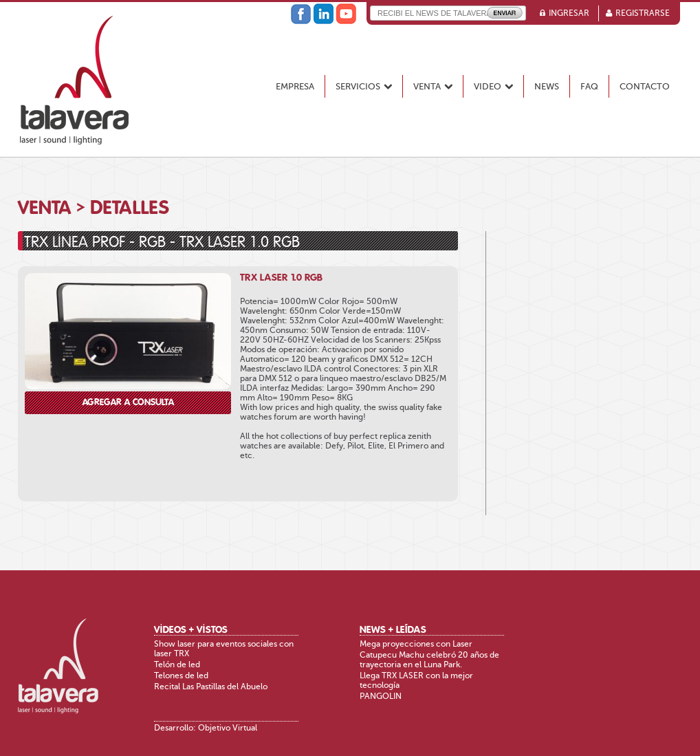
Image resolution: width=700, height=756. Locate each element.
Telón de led (177, 665)
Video (493, 86)
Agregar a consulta (128, 403)
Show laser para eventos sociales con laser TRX (224, 649)
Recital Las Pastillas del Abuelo (211, 687)
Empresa (295, 86)
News (547, 86)
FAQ (589, 86)
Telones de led (181, 676)
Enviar (505, 13)
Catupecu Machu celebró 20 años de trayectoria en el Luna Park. (429, 660)
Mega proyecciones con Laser (416, 644)
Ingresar (569, 13)
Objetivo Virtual (228, 728)
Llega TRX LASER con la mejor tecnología (416, 680)
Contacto (645, 86)
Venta (433, 86)
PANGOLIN (381, 696)
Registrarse (643, 13)
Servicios (364, 86)
